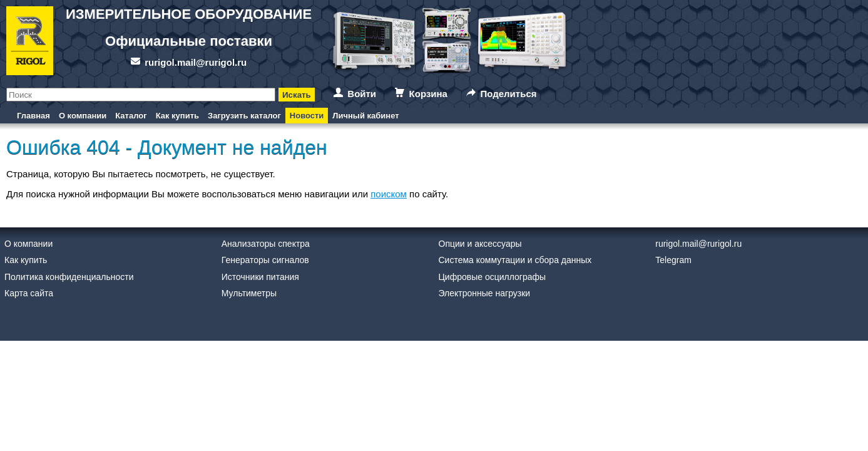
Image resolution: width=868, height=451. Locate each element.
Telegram (673, 260)
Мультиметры (249, 293)
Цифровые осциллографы (493, 277)
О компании (83, 116)
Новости (307, 116)
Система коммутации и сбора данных (515, 260)
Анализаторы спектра (266, 244)
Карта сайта (29, 293)
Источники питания (260, 277)
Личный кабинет (365, 116)
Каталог (131, 116)
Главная (33, 116)
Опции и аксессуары (480, 244)
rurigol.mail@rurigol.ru (196, 62)
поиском (389, 194)
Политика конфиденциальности (69, 277)
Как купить (177, 116)
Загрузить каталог (244, 116)
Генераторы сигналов (265, 260)
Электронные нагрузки (485, 293)
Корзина (428, 94)
